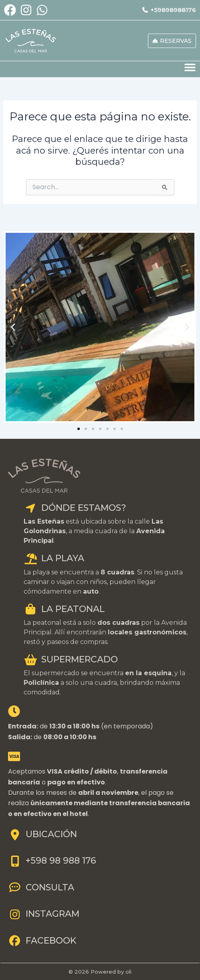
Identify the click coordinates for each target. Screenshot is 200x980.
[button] (13, 327)
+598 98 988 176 (52, 861)
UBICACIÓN (42, 834)
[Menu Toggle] (190, 67)
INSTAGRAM (44, 914)
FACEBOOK (42, 941)
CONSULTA (41, 887)
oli (128, 972)
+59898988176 (169, 10)
